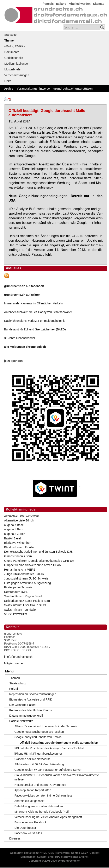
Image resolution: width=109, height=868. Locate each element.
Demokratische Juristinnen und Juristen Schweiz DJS (38, 552)
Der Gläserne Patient (23, 705)
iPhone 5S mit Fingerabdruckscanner (38, 754)
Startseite (10, 35)
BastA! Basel (12, 538)
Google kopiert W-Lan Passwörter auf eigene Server (48, 770)
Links (8, 81)
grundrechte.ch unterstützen (73, 89)
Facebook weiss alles (28, 833)
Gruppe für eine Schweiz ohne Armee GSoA (32, 565)
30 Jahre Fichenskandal (20, 338)
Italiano (61, 4)
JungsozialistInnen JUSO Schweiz (26, 578)
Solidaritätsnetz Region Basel (23, 596)
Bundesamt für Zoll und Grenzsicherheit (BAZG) (35, 329)
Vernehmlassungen (17, 75)
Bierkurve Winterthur (17, 543)
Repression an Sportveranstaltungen (33, 694)
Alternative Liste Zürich (19, 520)
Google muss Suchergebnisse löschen (39, 732)
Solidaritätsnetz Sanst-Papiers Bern (27, 601)
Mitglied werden (80, 4)
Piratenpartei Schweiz (18, 587)
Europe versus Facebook (31, 822)
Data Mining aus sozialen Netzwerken (39, 806)
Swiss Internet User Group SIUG (25, 605)
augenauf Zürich (15, 534)
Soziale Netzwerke (21, 721)
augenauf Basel (14, 525)
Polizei (14, 689)
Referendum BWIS (16, 592)
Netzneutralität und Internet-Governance (40, 785)
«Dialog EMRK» (15, 46)
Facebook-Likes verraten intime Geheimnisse (44, 796)
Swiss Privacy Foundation (21, 610)
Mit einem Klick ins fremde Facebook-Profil (42, 812)
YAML (44, 853)
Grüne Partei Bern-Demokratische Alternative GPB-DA (39, 561)
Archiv (9, 89)
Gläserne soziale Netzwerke (32, 759)
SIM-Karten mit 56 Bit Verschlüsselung (39, 764)
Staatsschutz (18, 683)
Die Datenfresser (25, 828)
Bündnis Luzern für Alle (19, 547)
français (48, 4)
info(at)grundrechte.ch (18, 657)
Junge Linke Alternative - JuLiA (24, 574)
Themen (10, 40)
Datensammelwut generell (26, 716)
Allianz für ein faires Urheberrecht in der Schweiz (46, 726)
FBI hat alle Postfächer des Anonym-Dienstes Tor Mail (49, 748)
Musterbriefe (12, 69)
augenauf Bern (14, 529)
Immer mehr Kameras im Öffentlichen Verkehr (34, 303)
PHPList (59, 857)
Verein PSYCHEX (16, 614)
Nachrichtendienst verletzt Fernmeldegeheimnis (35, 321)
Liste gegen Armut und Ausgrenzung (28, 583)
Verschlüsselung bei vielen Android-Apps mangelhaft (48, 817)
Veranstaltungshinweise (33, 89)
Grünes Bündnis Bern (18, 556)
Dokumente (12, 52)
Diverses (15, 838)
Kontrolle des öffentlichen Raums (31, 710)
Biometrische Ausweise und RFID (31, 699)
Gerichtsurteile (14, 58)
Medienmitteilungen (17, 64)
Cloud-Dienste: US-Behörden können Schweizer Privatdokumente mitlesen (57, 777)
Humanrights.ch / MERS (20, 570)
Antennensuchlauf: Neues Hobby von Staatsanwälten (38, 312)
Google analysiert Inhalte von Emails (38, 737)
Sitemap (99, 4)
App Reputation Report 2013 (33, 790)
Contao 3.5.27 (79, 853)
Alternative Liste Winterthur (22, 516)
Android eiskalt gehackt (29, 801)
